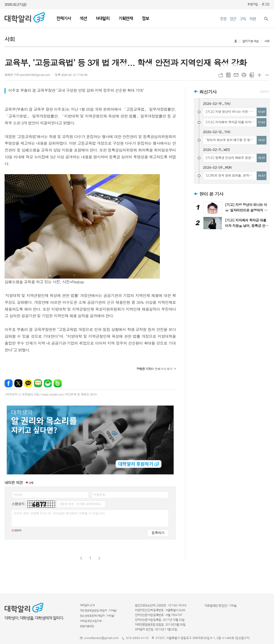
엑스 (18, 383)
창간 (233, 19)
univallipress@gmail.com (101, 638)
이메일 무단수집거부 (91, 621)
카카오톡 (28, 383)
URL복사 (221, 75)
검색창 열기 (266, 19)
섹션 (83, 19)
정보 (145, 19)
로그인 (266, 4)
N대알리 (103, 19)
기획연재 (126, 19)
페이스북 (9, 383)
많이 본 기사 (211, 194)
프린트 (244, 75)
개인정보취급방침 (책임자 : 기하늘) (98, 611)
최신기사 (208, 92)
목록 (228, 75)
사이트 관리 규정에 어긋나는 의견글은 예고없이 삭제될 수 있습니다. (59, 513)
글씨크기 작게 (267, 75)
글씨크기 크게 (259, 75)
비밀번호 (99, 494)
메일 (236, 75)
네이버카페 (48, 383)
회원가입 (253, 4)
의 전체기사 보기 (154, 369)
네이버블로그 (38, 383)
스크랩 (252, 75)
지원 (253, 19)
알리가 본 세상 (251, 41)
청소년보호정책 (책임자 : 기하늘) (97, 616)
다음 (99, 558)
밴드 (58, 383)
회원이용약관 (87, 626)
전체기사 (64, 19)
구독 (243, 19)
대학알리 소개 (87, 605)
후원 (223, 19)
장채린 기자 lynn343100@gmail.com (27, 75)
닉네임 (18, 494)
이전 (81, 558)
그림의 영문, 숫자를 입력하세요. (80, 504)
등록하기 (158, 533)
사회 (267, 41)
